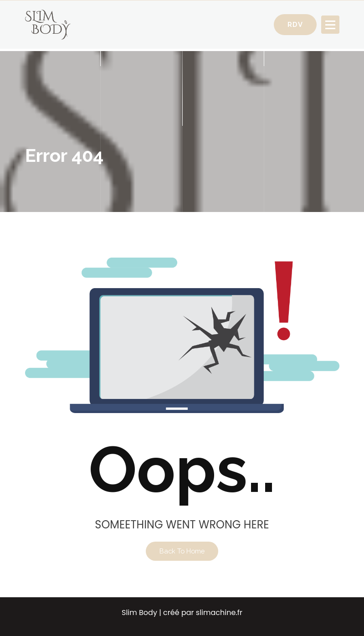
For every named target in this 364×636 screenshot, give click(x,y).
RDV (295, 24)
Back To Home (182, 551)
